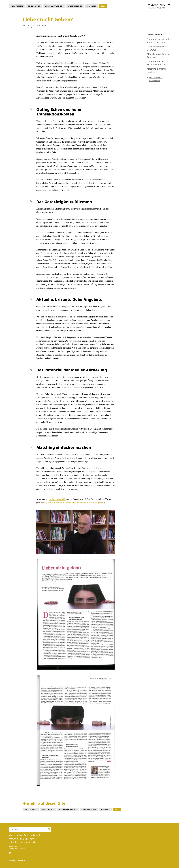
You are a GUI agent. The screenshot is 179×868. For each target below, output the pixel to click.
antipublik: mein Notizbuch (22, 842)
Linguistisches (75, 6)
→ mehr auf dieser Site (44, 803)
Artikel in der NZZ (58, 499)
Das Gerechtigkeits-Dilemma (157, 48)
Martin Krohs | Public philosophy (25, 835)
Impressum (13, 846)
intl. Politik (17, 6)
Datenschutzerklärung (17, 849)
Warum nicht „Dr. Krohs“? (21, 839)
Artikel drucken (154, 81)
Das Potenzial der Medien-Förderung (156, 63)
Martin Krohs (27, 25)
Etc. (103, 6)
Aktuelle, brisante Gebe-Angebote (159, 56)
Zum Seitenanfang (156, 78)
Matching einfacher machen (157, 70)
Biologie (92, 6)
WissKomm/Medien (54, 6)
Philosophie (34, 6)
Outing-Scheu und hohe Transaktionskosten (159, 41)
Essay (31, 28)
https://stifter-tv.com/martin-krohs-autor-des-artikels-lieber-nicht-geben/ (73, 503)
